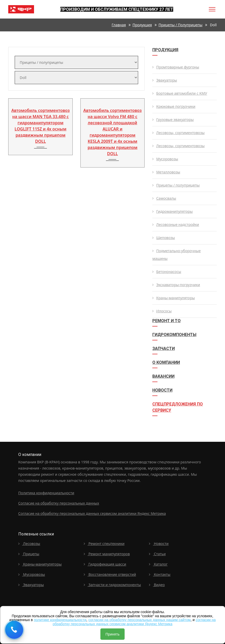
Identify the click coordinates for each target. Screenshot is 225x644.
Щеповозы (164, 238)
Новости (162, 390)
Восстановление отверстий (110, 574)
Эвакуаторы (165, 80)
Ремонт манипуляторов (107, 554)
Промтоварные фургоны (176, 67)
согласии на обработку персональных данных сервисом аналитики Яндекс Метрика (134, 622)
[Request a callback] (14, 630)
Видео (157, 585)
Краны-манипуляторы (174, 298)
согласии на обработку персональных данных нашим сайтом (140, 620)
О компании (166, 362)
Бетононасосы (167, 272)
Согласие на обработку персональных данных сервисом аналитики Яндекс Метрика (92, 513)
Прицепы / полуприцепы (180, 25)
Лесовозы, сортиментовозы (178, 133)
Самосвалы (164, 198)
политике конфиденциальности (60, 620)
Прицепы (29, 554)
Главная (119, 25)
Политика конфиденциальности (46, 493)
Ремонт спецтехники (104, 544)
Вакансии (163, 376)
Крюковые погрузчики (174, 106)
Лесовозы (29, 544)
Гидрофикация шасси (105, 564)
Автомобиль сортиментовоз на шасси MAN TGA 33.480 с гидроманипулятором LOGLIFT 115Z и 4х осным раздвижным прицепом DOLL (40, 126)
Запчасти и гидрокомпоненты (112, 585)
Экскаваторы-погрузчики (176, 285)
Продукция (142, 25)
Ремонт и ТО (166, 321)
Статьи (157, 554)
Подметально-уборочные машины (177, 255)
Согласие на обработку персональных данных (59, 503)
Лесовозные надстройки (176, 224)
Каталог (158, 564)
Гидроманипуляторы (173, 211)
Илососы (162, 311)
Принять (112, 634)
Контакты (160, 574)
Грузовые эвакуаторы (173, 120)
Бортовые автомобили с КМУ (180, 93)
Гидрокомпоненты (174, 335)
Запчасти (164, 349)
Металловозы (166, 172)
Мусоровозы (165, 159)
